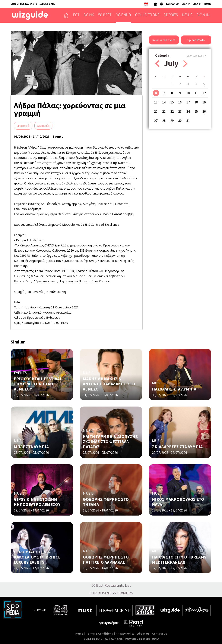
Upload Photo (196, 40)
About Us (143, 634)
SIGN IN (186, 4)
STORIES (171, 15)
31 (188, 121)
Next (185, 64)
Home (79, 634)
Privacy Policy (125, 634)
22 (172, 111)
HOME (208, 4)
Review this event (164, 40)
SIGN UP (197, 4)
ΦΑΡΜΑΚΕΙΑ (172, 4)
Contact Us (160, 634)
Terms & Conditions (99, 634)
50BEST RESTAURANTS (24, 4)
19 (204, 102)
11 (196, 93)
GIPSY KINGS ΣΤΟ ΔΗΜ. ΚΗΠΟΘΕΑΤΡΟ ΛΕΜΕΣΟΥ (37, 502)
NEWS (187, 15)
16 (180, 102)
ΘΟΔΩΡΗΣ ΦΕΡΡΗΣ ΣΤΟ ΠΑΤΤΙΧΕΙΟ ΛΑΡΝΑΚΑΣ (106, 559)
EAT (76, 15)
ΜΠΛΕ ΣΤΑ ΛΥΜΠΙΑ (31, 447)
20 (156, 111)
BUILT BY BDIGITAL (96, 639)
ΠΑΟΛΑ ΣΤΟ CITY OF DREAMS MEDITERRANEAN (179, 559)
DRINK (89, 15)
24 (188, 111)
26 (204, 111)
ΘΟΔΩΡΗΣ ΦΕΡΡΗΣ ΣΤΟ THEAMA (106, 502)
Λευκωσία (43, 126)
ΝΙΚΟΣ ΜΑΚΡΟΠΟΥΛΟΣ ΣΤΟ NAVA (178, 502)
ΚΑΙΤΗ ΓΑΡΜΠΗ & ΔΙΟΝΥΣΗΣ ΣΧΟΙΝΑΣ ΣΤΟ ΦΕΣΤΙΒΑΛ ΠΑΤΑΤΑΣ (110, 441)
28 (164, 121)
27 (156, 121)
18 (196, 102)
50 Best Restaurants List (111, 585)
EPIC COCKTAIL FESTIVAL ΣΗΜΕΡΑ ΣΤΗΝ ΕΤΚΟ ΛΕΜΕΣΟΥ (38, 384)
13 (156, 102)
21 (164, 111)
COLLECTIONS (147, 15)
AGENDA (123, 15)
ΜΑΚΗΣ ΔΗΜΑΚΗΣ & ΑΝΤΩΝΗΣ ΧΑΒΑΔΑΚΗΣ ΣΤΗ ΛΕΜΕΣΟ (109, 384)
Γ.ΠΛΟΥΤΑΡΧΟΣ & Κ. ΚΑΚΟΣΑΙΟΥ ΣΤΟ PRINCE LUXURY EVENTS (37, 557)
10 (188, 93)
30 (180, 121)
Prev (157, 64)
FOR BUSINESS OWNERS (111, 593)
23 (180, 111)
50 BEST (105, 15)
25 (196, 111)
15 (172, 102)
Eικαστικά (23, 126)
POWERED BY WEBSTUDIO (142, 639)
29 (172, 121)
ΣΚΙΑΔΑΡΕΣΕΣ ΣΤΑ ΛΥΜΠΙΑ (177, 447)
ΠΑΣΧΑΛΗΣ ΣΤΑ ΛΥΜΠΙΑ (174, 389)
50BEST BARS (47, 4)
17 (188, 102)
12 (204, 93)
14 (164, 102)
